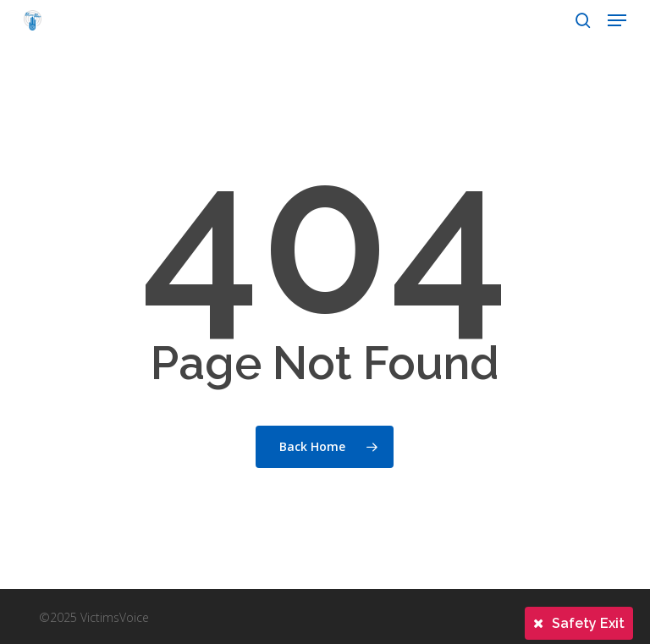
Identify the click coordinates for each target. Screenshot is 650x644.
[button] (617, 20)
